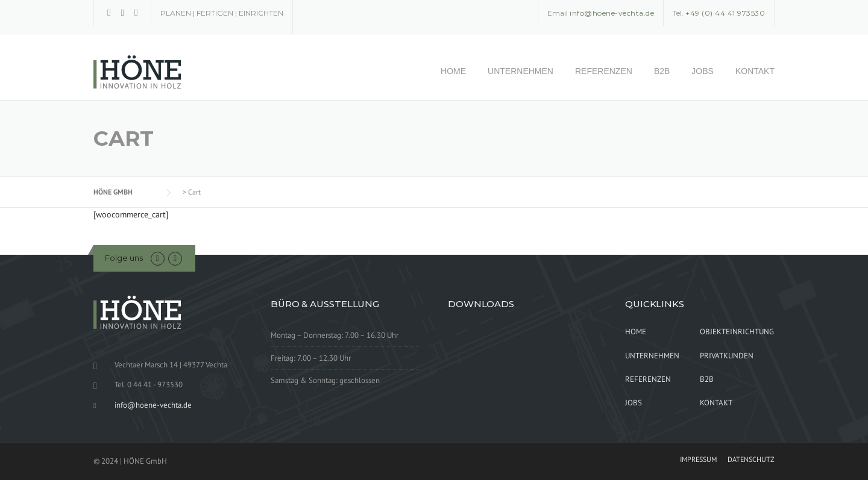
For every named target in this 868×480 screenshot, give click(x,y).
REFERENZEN (604, 71)
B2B (662, 71)
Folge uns (124, 258)
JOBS (703, 71)
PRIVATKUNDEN (727, 356)
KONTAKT (755, 71)
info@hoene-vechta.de (153, 405)
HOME (453, 71)
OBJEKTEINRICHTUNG (737, 332)
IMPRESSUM (698, 460)
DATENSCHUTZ (751, 460)
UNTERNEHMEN (520, 71)
